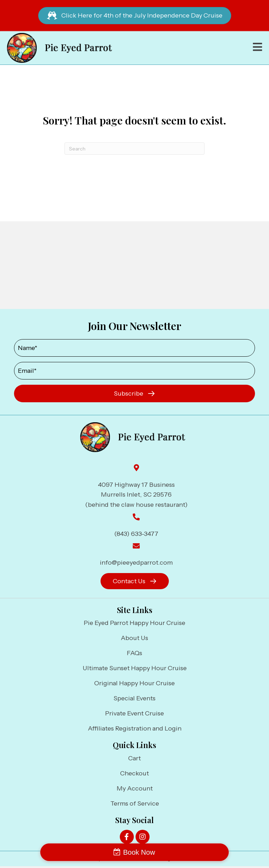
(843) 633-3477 (136, 534)
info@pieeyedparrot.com (136, 563)
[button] (134, 393)
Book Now (139, 852)
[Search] (134, 149)
